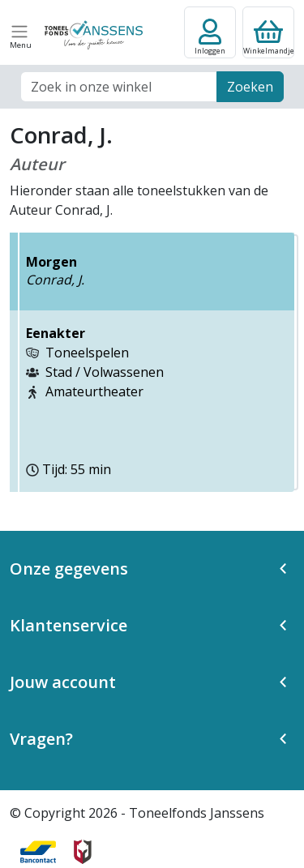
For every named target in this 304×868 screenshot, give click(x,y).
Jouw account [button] (63, 682)
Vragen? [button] (41, 739)
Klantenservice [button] (69, 625)
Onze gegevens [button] (69, 569)
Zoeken (250, 87)
